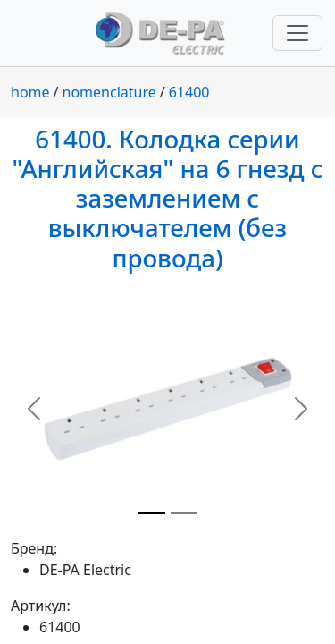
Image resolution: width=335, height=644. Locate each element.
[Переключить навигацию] (297, 33)
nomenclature (109, 92)
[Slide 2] (184, 513)
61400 (189, 92)
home (30, 92)
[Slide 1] (152, 513)
